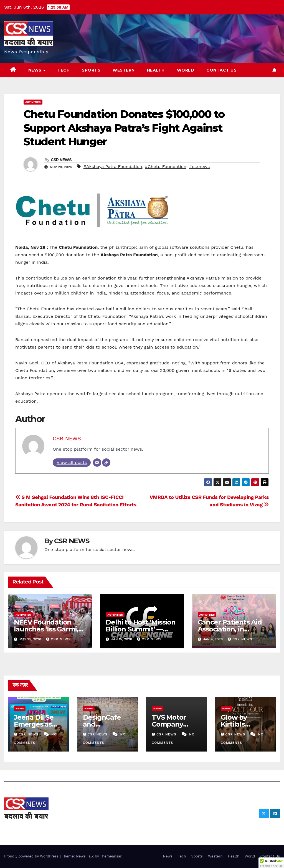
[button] (271, 863)
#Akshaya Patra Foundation (113, 167)
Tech (64, 70)
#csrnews (200, 167)
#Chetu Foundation (166, 167)
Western (124, 70)
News (36, 70)
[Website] (106, 463)
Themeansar (111, 856)
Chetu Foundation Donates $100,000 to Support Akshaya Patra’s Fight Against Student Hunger (124, 128)
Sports (91, 70)
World (186, 70)
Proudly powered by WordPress (32, 856)
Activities (33, 102)
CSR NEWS (61, 160)
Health (156, 70)
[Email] (97, 463)
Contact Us (221, 70)
